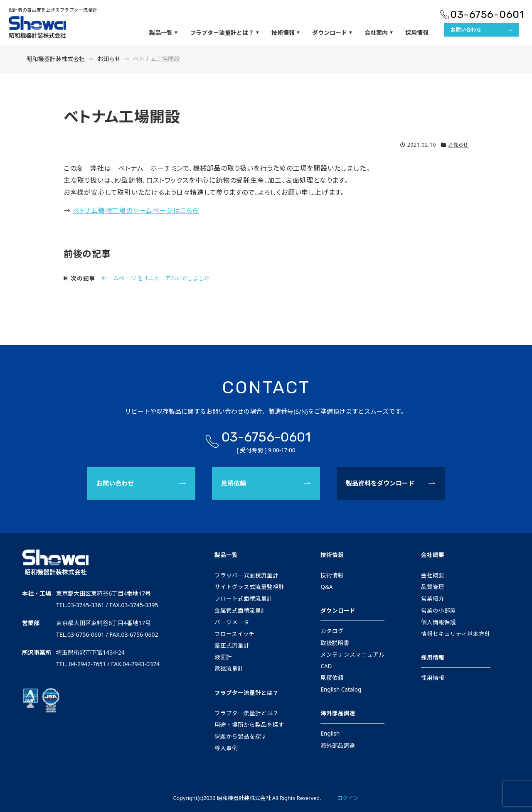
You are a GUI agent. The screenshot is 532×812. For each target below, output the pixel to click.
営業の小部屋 (438, 611)
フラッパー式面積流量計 (246, 575)
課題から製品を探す (241, 736)
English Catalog (341, 689)
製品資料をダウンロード (380, 483)
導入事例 (226, 748)
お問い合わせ (466, 30)
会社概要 (433, 555)
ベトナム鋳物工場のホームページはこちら (136, 211)
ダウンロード (332, 33)
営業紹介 (433, 599)
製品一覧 (163, 33)
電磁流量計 (229, 669)
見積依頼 (234, 483)
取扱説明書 (335, 643)
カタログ (332, 631)
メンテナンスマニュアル (352, 655)
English (330, 733)
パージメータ (232, 622)
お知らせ (458, 145)
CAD (326, 666)
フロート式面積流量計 (244, 599)
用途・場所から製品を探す (249, 725)
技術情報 (286, 33)
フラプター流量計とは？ (224, 33)
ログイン (348, 798)
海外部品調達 (338, 713)
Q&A (326, 587)
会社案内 (379, 33)
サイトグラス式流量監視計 (249, 587)
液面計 (223, 657)
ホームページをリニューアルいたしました (155, 278)
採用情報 (417, 33)
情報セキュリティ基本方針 (456, 634)
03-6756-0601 (487, 14)
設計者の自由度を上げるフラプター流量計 (53, 10)
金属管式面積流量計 (241, 611)
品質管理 (433, 587)
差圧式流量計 (232, 645)
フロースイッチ (235, 634)
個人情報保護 (438, 622)
